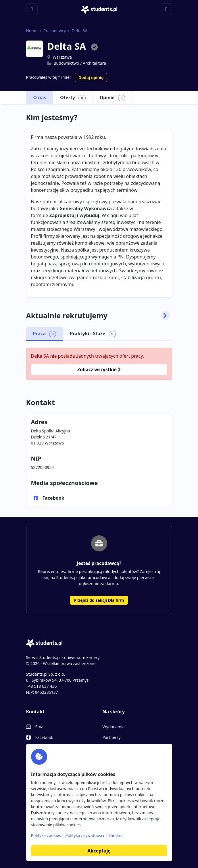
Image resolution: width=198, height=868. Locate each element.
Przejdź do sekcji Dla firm (99, 600)
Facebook (53, 498)
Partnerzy (112, 737)
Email (41, 727)
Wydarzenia (114, 727)
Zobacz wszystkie (99, 369)
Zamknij (116, 835)
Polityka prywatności (85, 835)
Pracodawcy (55, 31)
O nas (40, 97)
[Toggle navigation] (32, 9)
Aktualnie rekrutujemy (98, 316)
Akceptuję (99, 851)
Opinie (113, 98)
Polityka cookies (46, 835)
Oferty (73, 98)
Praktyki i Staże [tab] (93, 334)
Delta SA (79, 31)
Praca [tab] (45, 334)
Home (32, 31)
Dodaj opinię (91, 77)
